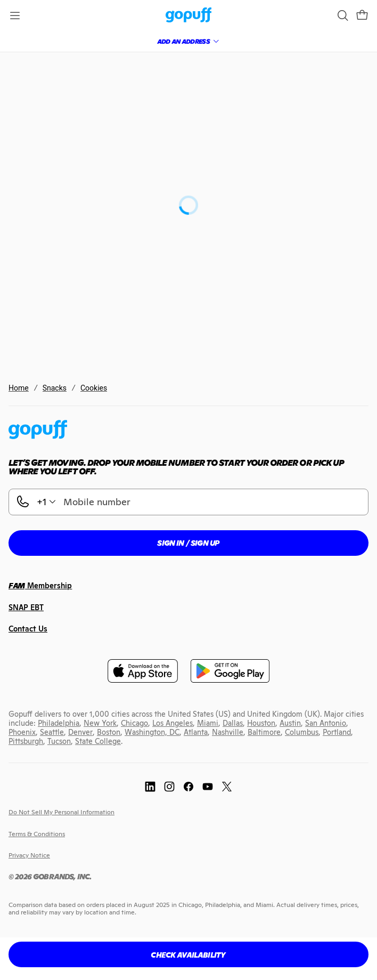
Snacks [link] (55, 388)
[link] (189, 16)
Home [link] (19, 388)
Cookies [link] (94, 388)
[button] (362, 15)
